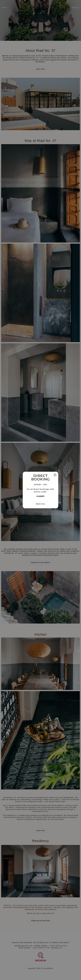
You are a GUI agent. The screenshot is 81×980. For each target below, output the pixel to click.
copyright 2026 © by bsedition (41, 968)
